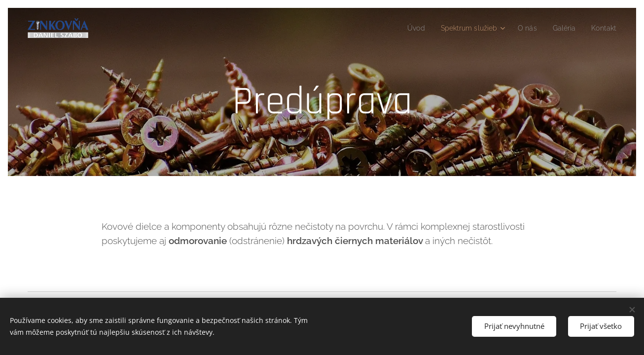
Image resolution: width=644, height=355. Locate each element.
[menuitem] (405, 28)
